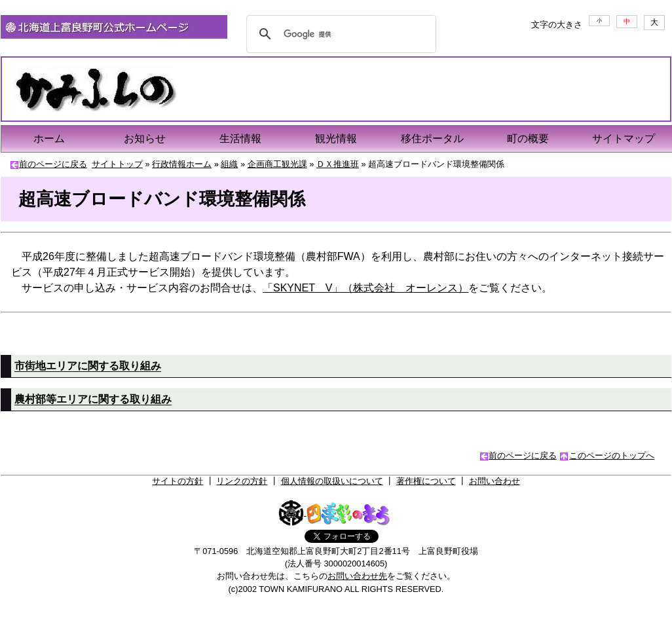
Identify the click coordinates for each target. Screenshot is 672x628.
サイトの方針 (177, 481)
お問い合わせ (495, 481)
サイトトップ (117, 164)
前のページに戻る (53, 164)
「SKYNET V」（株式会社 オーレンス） (365, 288)
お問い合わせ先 (357, 576)
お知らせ (145, 139)
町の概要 (528, 139)
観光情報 (336, 139)
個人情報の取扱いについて (332, 481)
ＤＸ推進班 (338, 164)
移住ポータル (432, 139)
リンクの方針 (242, 481)
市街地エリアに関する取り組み (88, 366)
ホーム (49, 139)
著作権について (426, 481)
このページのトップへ (612, 455)
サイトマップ (624, 139)
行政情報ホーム (182, 164)
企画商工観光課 (277, 164)
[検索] (339, 34)
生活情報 (240, 139)
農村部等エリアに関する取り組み (93, 399)
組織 (229, 164)
